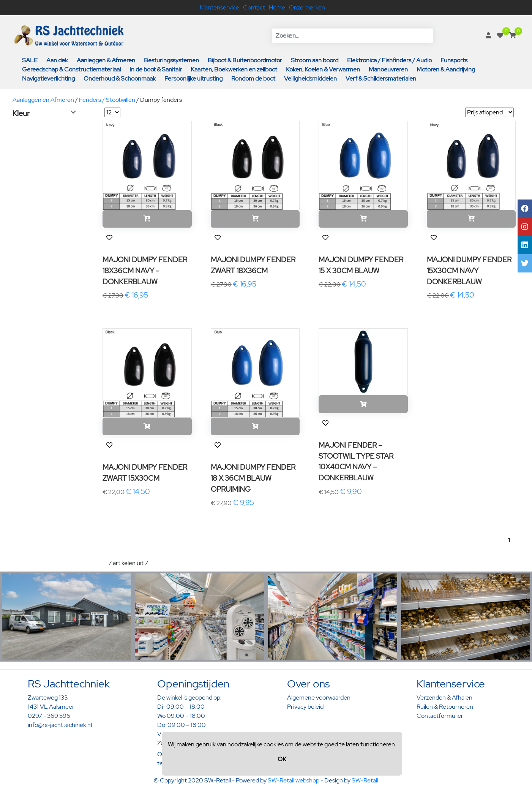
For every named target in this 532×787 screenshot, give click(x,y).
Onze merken (307, 7)
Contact (254, 7)
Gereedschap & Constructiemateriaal (71, 69)
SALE (30, 60)
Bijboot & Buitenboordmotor (245, 60)
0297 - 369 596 (49, 716)
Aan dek (57, 60)
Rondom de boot (253, 78)
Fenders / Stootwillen (107, 100)
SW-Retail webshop (294, 780)
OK (282, 759)
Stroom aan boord (315, 60)
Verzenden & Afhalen (444, 698)
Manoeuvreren (388, 69)
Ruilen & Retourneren (445, 707)
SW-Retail (365, 780)
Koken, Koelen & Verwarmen (323, 69)
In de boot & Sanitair (156, 69)
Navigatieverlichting (48, 78)
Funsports (454, 60)
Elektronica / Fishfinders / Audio (389, 60)
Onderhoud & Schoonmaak (120, 78)
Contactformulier (440, 716)
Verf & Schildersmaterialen (381, 78)
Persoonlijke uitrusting (193, 78)
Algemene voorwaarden (319, 698)
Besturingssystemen (171, 60)
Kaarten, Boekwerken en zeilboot (234, 69)
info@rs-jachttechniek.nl (60, 725)
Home (277, 7)
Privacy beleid (305, 707)
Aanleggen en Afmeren (43, 100)
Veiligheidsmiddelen (310, 78)
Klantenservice (219, 7)
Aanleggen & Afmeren (106, 60)
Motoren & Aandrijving (446, 69)
